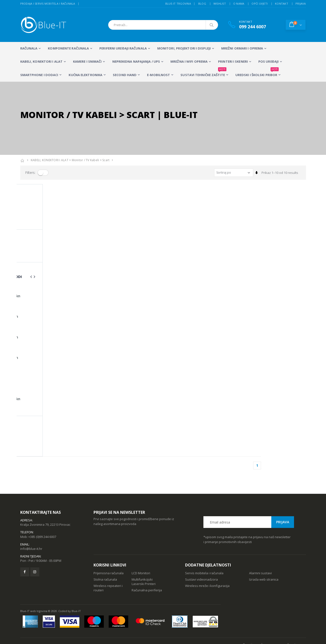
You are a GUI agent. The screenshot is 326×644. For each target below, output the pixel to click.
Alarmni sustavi (260, 548)
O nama (239, 4)
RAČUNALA (29, 48)
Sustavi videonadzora (201, 554)
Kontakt (282, 4)
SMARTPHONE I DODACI (39, 75)
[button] (296, 25)
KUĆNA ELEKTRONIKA (85, 75)
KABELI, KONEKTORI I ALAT (41, 61)
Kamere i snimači (87, 61)
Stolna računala (105, 554)
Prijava (301, 4)
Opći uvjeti (260, 4)
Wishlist (220, 4)
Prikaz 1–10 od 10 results (280, 173)
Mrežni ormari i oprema (242, 48)
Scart (106, 160)
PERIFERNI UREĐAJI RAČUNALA (123, 48)
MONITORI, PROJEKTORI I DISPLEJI (184, 48)
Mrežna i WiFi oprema (189, 61)
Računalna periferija (147, 565)
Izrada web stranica (264, 554)
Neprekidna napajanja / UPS (136, 61)
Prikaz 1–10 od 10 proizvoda (41, 193)
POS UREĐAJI (268, 61)
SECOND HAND (125, 75)
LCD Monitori (141, 548)
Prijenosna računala (109, 548)
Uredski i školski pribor (257, 73)
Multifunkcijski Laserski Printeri (144, 556)
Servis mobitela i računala (204, 548)
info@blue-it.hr (31, 524)
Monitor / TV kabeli (85, 160)
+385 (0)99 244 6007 (42, 512)
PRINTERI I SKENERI (233, 61)
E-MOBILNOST (158, 75)
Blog (202, 4)
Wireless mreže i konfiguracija (207, 561)
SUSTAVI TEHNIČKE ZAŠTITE (203, 73)
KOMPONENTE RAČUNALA (68, 48)
